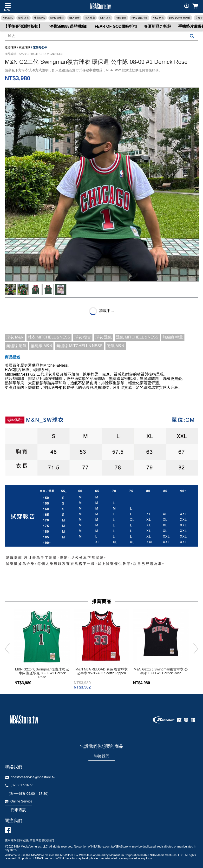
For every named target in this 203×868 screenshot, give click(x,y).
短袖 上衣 (23, 18)
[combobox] (101, 36)
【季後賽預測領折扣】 (23, 26)
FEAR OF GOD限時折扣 (116, 26)
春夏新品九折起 (157, 26)
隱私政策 (23, 840)
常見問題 (36, 840)
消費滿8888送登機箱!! (68, 26)
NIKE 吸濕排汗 (139, 18)
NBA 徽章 (121, 18)
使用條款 (11, 840)
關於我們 (48, 840)
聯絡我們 (102, 756)
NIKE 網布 (158, 18)
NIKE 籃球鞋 (57, 18)
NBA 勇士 (74, 18)
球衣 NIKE (39, 18)
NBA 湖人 (8, 18)
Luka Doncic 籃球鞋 (180, 18)
